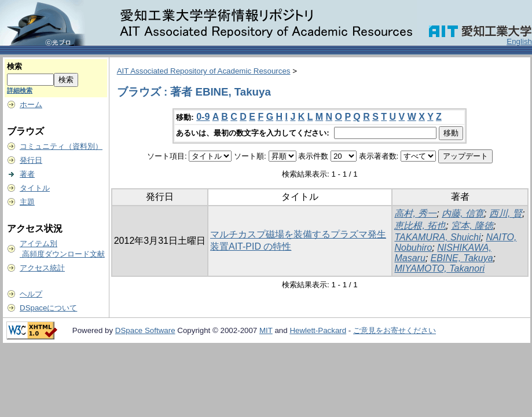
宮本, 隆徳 (472, 226)
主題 (27, 202)
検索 (14, 66)
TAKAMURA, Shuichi (437, 237)
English (519, 41)
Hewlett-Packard (318, 330)
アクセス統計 (42, 268)
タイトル (35, 188)
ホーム (31, 105)
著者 (27, 174)
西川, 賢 (506, 213)
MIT (266, 330)
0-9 (203, 117)
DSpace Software (145, 330)
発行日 (31, 160)
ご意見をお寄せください (395, 330)
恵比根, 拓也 (420, 226)
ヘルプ (31, 294)
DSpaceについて (48, 308)
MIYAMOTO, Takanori (439, 268)
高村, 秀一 (415, 213)
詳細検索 (20, 90)
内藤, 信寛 (463, 213)
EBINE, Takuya (462, 258)
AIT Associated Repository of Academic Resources (204, 71)
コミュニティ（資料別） (61, 146)
